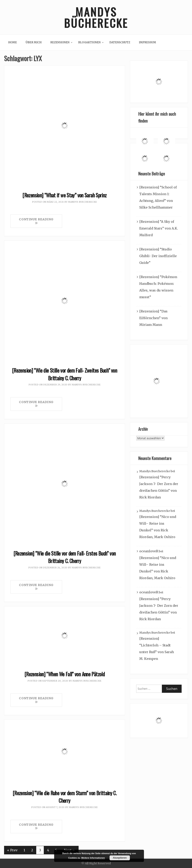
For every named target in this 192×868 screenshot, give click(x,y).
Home (13, 42)
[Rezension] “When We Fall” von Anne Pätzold (65, 674)
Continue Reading (36, 221)
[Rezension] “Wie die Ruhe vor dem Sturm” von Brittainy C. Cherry (65, 797)
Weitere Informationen (93, 858)
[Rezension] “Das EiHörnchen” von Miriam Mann (153, 318)
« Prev (12, 850)
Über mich (34, 42)
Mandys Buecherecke (82, 202)
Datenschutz (120, 42)
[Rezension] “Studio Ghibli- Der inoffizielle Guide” (158, 256)
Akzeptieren (120, 858)
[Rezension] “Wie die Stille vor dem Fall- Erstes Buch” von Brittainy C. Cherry (65, 557)
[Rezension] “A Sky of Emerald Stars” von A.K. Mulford (159, 228)
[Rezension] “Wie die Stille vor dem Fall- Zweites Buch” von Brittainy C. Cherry (65, 374)
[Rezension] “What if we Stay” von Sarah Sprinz (64, 195)
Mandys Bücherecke (96, 17)
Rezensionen (60, 42)
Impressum (147, 42)
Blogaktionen (89, 42)
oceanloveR (149, 551)
